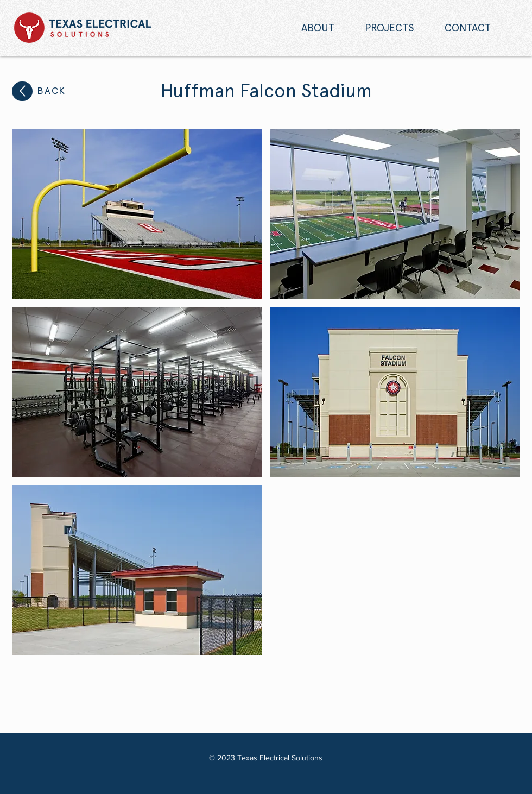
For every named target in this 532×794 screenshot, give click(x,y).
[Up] (22, 91)
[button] (137, 214)
